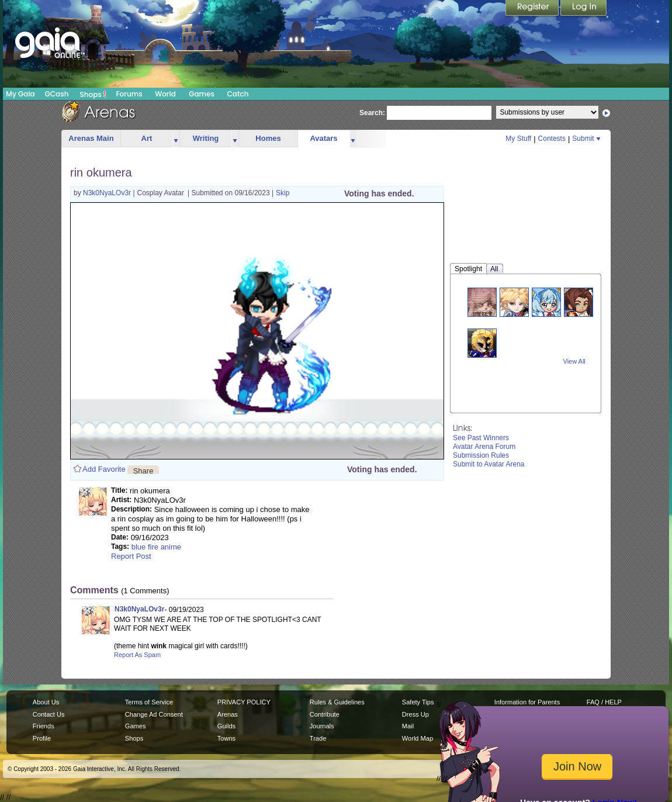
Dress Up (415, 714)
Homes (268, 138)
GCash (57, 94)
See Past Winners (481, 438)
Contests (552, 139)
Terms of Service (149, 702)
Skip (283, 193)
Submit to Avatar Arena (489, 464)
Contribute (325, 714)
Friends (44, 726)
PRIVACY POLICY (244, 702)
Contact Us (49, 714)
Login (584, 9)
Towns (226, 738)
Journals (322, 726)
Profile (42, 738)
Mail (408, 726)
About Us (46, 702)
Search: (372, 113)
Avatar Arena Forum (484, 447)
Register (533, 9)
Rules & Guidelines (337, 702)
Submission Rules (481, 455)
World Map (418, 738)
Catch (238, 94)
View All (574, 361)
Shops (93, 94)
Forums (129, 94)
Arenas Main (91, 138)
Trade (318, 738)
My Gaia (20, 94)
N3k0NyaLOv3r (108, 193)
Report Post (131, 556)
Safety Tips (418, 702)
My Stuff (518, 139)
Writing (206, 138)
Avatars (323, 138)
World (165, 94)
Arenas (228, 714)
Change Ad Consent (154, 714)
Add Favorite (104, 469)
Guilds (226, 726)
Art (147, 138)
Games (202, 94)
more (176, 139)
